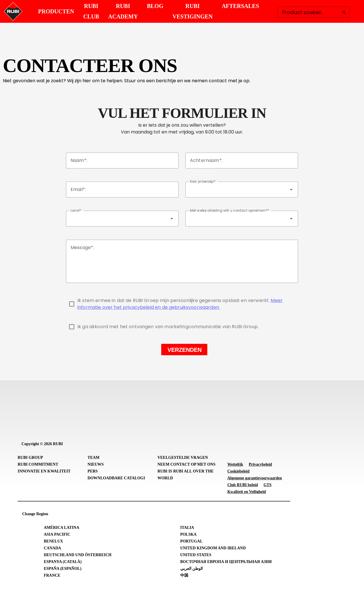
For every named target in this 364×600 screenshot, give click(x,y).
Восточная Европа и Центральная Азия (226, 562)
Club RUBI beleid (242, 485)
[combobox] (242, 190)
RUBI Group (30, 458)
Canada (52, 548)
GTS (268, 485)
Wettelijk (235, 464)
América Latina (62, 528)
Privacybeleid (260, 464)
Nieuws (96, 464)
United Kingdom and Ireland (213, 548)
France (52, 575)
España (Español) (63, 569)
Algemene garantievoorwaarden (255, 478)
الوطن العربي (192, 569)
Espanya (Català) (63, 562)
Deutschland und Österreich (78, 555)
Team (94, 458)
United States (196, 555)
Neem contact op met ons (187, 464)
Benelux (53, 541)
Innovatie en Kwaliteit (44, 471)
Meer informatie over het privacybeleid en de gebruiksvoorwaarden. (180, 304)
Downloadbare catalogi (116, 478)
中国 (184, 575)
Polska (189, 534)
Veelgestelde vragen (183, 458)
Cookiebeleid (238, 471)
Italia (187, 528)
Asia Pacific (57, 534)
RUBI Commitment (38, 464)
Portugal (192, 541)
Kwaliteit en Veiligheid (246, 492)
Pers (93, 471)
